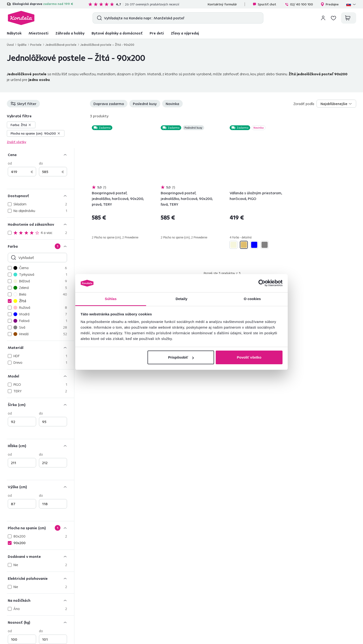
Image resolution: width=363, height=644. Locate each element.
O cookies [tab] (252, 299)
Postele (36, 45)
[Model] (40, 376)
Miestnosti (38, 33)
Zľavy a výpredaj (185, 33)
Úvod (10, 45)
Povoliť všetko (249, 357)
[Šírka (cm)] (40, 405)
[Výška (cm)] (40, 487)
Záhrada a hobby (70, 33)
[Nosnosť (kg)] (40, 622)
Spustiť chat (264, 4)
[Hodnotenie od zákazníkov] (40, 224)
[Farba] (40, 246)
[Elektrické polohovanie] (40, 578)
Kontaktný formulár (222, 4)
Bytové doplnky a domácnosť (117, 33)
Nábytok (14, 33)
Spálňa (22, 45)
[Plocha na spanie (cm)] (40, 528)
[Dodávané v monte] (40, 556)
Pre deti (157, 33)
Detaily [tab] (181, 299)
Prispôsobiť (181, 357)
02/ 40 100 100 (299, 4)
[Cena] (40, 155)
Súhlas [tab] (111, 299)
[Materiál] (40, 347)
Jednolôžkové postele (61, 45)
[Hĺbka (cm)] (40, 446)
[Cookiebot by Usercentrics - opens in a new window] (262, 283)
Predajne (330, 4)
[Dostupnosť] (40, 196)
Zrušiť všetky (17, 142)
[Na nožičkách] (40, 600)
